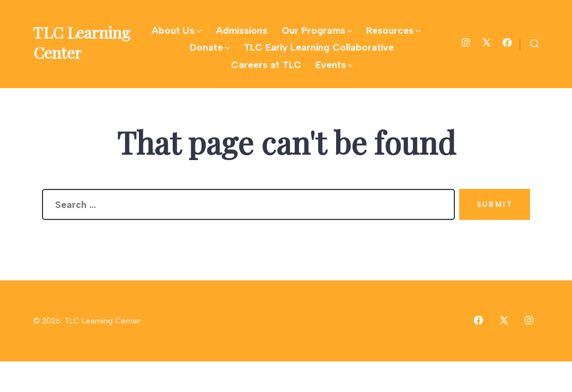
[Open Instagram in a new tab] (466, 42)
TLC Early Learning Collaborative (319, 47)
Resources (393, 30)
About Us (177, 30)
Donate (210, 47)
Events (334, 65)
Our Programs (317, 30)
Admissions (242, 30)
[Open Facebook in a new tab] (507, 42)
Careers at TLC (266, 65)
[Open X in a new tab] (486, 42)
